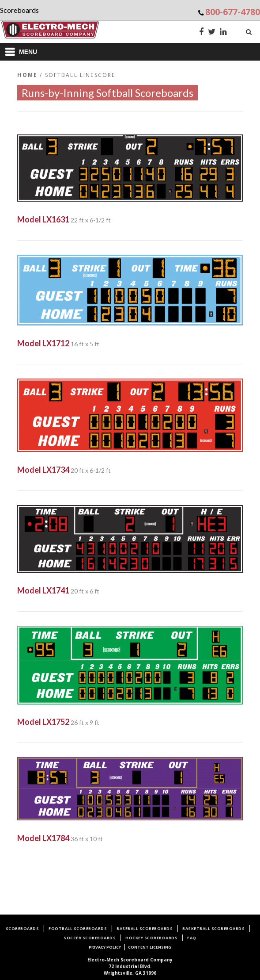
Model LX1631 (43, 219)
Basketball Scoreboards (213, 928)
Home (27, 75)
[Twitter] (212, 33)
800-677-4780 (233, 12)
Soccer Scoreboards (90, 938)
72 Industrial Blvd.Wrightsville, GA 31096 (130, 966)
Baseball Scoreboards (145, 928)
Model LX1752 (43, 722)
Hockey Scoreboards (151, 938)
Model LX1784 (43, 838)
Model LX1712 (43, 343)
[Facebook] (201, 33)
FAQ (192, 938)
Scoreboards (23, 928)
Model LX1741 (43, 590)
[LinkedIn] (223, 33)
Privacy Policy (105, 947)
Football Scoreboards (78, 928)
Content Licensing (150, 947)
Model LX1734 (43, 470)
